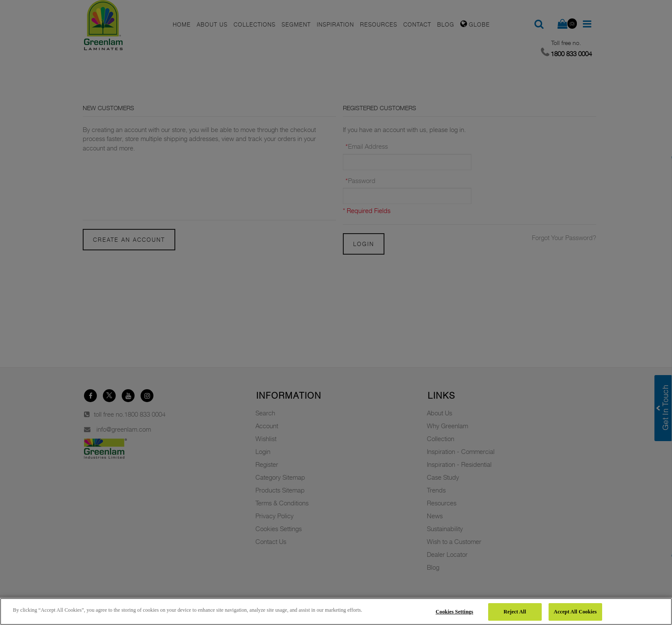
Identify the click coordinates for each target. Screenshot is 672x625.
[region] (336, 611)
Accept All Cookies (575, 612)
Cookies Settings (455, 612)
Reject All (515, 612)
